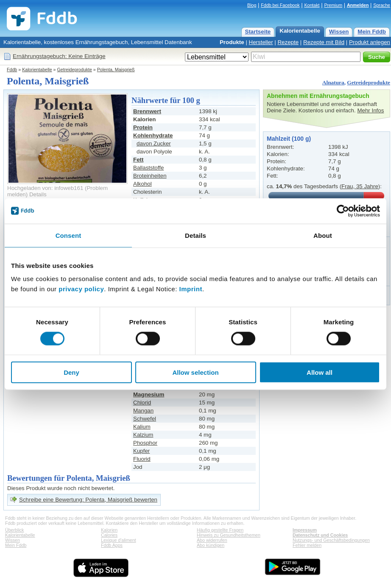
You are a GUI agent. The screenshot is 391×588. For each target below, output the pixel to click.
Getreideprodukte (75, 70)
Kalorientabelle (300, 31)
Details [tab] (195, 235)
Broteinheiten (150, 176)
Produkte (232, 42)
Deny (71, 372)
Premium (333, 5)
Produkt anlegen (370, 42)
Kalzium (143, 435)
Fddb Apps (112, 545)
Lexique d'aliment (119, 540)
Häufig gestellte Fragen (220, 530)
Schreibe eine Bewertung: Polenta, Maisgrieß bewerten (88, 500)
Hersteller (261, 42)
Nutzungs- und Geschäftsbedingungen (331, 540)
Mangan (143, 411)
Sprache (382, 5)
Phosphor (145, 443)
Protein (143, 127)
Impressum (305, 530)
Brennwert (147, 111)
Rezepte (288, 42)
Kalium (142, 427)
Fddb (12, 70)
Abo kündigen (211, 545)
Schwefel (145, 419)
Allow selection (195, 372)
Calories (109, 535)
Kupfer (141, 451)
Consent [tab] (68, 235)
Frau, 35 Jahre (360, 186)
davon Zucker (154, 144)
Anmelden (358, 5)
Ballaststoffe (148, 168)
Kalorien (109, 530)
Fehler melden (307, 545)
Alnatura (333, 82)
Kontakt (312, 5)
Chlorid (142, 403)
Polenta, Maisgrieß (116, 70)
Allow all (320, 372)
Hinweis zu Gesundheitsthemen (229, 535)
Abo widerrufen (212, 540)
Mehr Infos (370, 110)
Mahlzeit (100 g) (289, 139)
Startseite (258, 32)
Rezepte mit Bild (324, 42)
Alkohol (142, 184)
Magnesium (149, 394)
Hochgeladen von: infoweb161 (45, 188)
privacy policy (81, 289)
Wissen (339, 32)
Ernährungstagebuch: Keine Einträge (59, 56)
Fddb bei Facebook (280, 5)
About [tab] (323, 235)
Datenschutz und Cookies (320, 535)
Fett (138, 160)
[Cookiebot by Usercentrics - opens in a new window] (343, 211)
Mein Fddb (372, 32)
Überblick (14, 530)
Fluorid (142, 459)
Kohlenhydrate (153, 135)
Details (38, 194)
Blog (252, 5)
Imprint (191, 289)
